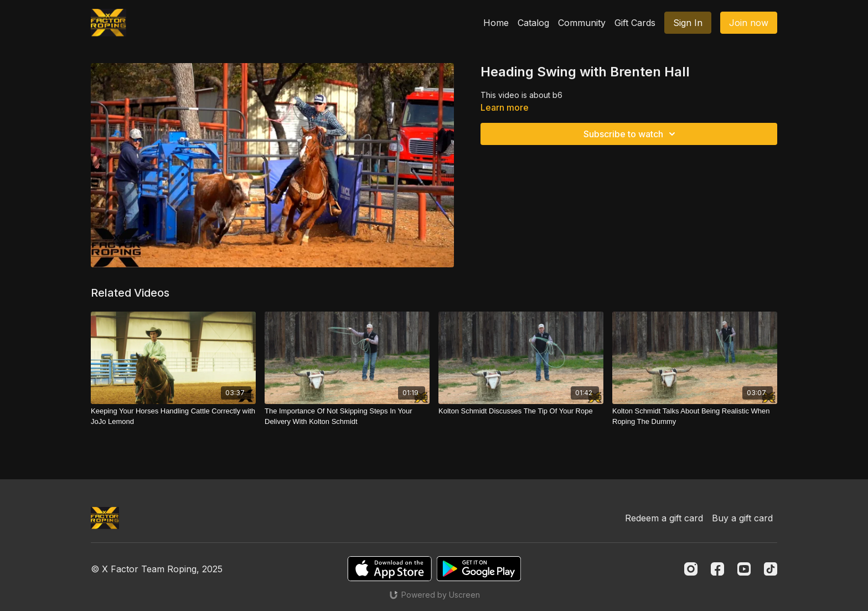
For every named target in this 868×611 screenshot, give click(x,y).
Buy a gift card (742, 518)
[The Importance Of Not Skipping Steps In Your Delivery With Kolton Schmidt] (347, 416)
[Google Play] (479, 569)
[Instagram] (691, 569)
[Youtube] (744, 569)
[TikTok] (771, 569)
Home (496, 23)
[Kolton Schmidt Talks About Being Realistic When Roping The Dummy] (695, 416)
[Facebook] (717, 569)
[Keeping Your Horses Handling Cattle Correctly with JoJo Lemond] (173, 416)
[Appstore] (389, 569)
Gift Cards (635, 23)
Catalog (533, 23)
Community (582, 23)
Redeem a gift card (664, 518)
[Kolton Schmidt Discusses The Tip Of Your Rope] (521, 411)
